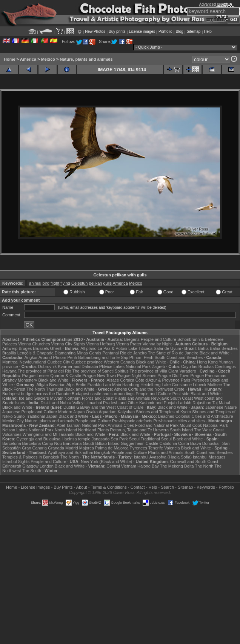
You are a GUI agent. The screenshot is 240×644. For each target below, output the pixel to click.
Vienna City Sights (68, 344)
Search (167, 487)
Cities (129, 425)
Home (10, 59)
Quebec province (87, 362)
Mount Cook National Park (204, 425)
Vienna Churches (34, 344)
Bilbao (101, 443)
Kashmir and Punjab (158, 403)
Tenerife (156, 448)
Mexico (48, 59)
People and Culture (158, 339)
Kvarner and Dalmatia (78, 366)
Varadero (188, 371)
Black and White (215, 353)
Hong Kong (207, 362)
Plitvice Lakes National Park (125, 366)
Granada (56, 448)
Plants (103, 430)
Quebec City (59, 362)
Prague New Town (99, 376)
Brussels (41, 348)
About (82, 487)
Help (208, 31)
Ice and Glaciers (34, 398)
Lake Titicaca (140, 348)
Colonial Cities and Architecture (204, 416)
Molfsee (215, 385)
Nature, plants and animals (86, 59)
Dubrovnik (48, 366)
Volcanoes (12, 434)
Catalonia (168, 443)
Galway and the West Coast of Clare (110, 407)
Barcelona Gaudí (79, 443)
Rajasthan (202, 403)
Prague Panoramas (208, 376)
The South (32, 471)
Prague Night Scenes (137, 376)
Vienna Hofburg (100, 344)
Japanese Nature (221, 407)
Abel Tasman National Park (82, 425)
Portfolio (165, 31)
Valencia (172, 448)
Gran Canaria (34, 448)
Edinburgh (12, 466)
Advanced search (214, 4)
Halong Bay (148, 466)
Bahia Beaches (224, 348)
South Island (181, 430)
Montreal (10, 362)
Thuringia (55, 389)
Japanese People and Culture (30, 412)
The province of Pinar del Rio (45, 371)
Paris (185, 380)
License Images (35, 487)
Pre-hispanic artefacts (132, 421)
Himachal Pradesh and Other (111, 403)
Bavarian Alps (62, 385)
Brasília (9, 353)
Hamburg (131, 385)
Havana (9, 371)
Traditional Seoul (156, 439)
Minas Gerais (89, 353)
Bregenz (132, 339)
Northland (87, 430)
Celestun (79, 283)
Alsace (113, 380)
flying (65, 283)
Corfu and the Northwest (151, 389)
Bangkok (102, 452)
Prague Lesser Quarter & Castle (52, 376)
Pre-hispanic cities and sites (179, 421)
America (28, 59)
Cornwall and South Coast (194, 462)
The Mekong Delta (177, 466)
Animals (115, 425)
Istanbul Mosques (209, 457)
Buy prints (117, 31)
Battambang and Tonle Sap (103, 357)
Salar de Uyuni (167, 348)
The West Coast (209, 430)
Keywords (206, 487)
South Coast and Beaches (178, 357)
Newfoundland (33, 362)
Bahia (203, 348)
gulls (107, 283)
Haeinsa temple (76, 439)
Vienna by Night (157, 344)
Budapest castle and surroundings (103, 394)
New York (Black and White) (106, 462)
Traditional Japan (42, 416)
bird (46, 283)
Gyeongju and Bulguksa (38, 439)
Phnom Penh (142, 357)
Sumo (19, 416)
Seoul (134, 439)
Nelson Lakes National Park (28, 430)
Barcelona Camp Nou (42, 443)
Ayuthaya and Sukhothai (70, 452)
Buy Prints (63, 487)
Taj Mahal (221, 403)
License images (142, 31)
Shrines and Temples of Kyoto (163, 412)
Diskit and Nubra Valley (62, 403)
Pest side (181, 394)
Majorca (87, 448)
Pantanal (110, 353)
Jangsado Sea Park (110, 439)
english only (216, 20)
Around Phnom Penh (58, 357)
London (47, 466)
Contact (138, 487)
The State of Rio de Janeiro (173, 353)
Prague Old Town (173, 376)
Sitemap (194, 31)
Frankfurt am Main (104, 385)
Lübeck (199, 385)
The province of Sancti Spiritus (101, 371)
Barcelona (12, 443)
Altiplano (88, 348)
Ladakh (185, 403)
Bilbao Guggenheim (126, 443)
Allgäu (42, 385)
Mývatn (57, 398)
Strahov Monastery (20, 380)
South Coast (182, 398)
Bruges (25, 348)
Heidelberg (150, 385)
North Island (66, 430)
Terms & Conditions (108, 487)
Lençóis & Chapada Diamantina (47, 353)
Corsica (127, 380)
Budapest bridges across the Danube (36, 394)
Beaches (166, 416)
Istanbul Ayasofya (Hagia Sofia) (163, 457)
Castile (152, 443)
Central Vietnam (121, 466)
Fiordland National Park (157, 425)
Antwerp (10, 348)
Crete (179, 389)
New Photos (95, 31)
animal (35, 283)
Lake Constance (177, 385)
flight (55, 283)
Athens (120, 389)
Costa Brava (190, 443)
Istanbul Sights (16, 462)
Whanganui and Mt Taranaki (48, 434)
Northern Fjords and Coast (89, 398)
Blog (180, 31)
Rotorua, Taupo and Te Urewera (140, 430)
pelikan (96, 283)
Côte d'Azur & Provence (158, 380)
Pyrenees (200, 380)
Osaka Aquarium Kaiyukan (110, 412)
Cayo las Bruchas (197, 366)
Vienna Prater (129, 344)
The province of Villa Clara (154, 371)
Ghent (56, 348)
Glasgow (30, 466)
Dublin (69, 407)
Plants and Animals (132, 398)
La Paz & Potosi (112, 348)
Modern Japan (71, 412)
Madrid (72, 448)
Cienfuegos (225, 366)
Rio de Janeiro (133, 353)
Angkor (31, 357)
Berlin (81, 385)
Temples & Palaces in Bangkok (31, 457)
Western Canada (119, 362)
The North (36, 389)
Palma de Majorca (112, 448)
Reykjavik (160, 398)
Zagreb (158, 366)
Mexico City (13, 421)
